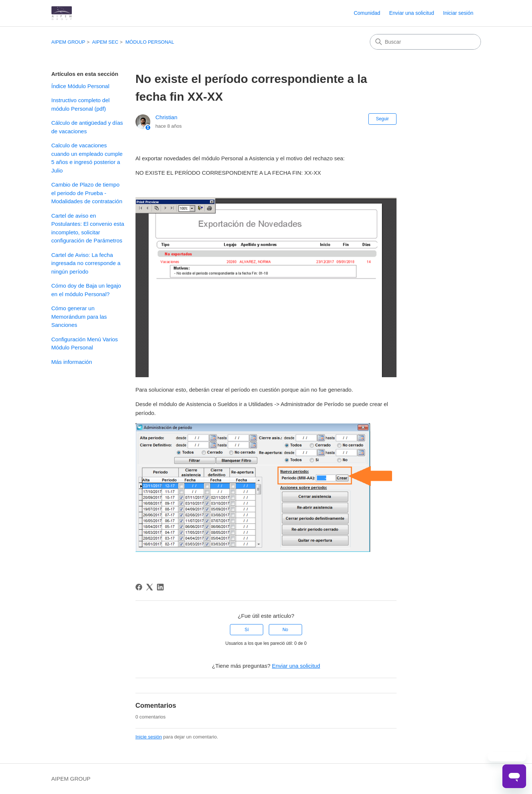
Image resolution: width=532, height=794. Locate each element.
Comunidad (367, 13)
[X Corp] (150, 587)
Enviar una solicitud (411, 13)
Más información (72, 362)
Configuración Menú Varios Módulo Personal (85, 344)
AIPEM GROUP (68, 42)
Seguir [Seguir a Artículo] (383, 119)
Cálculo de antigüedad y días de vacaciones (87, 127)
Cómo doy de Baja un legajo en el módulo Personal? (86, 290)
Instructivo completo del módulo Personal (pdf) (81, 104)
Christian (166, 117)
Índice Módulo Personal (81, 86)
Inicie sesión (149, 737)
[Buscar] (425, 42)
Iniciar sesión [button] (458, 13)
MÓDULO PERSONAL (150, 42)
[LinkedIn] (160, 587)
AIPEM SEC (105, 42)
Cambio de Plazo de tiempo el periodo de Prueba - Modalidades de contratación (87, 193)
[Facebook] (139, 587)
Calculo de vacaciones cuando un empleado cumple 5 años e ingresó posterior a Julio (87, 158)
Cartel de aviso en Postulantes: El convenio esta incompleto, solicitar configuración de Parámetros (88, 228)
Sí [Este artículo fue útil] (247, 630)
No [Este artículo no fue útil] (285, 630)
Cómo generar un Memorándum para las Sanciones (79, 316)
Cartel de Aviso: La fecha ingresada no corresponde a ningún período (86, 263)
